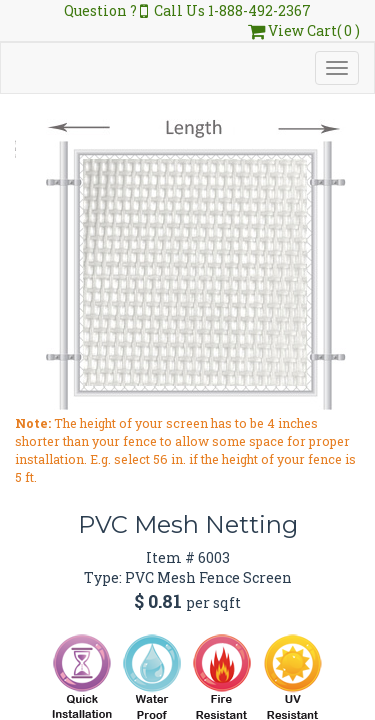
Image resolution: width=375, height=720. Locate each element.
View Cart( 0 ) (304, 30)
